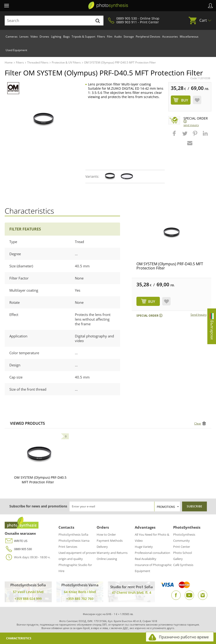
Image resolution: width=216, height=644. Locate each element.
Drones (44, 37)
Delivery (102, 547)
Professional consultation (152, 553)
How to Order (106, 534)
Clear (198, 423)
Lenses (24, 37)
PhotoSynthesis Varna (74, 541)
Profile (210, 6)
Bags (66, 37)
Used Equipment (16, 50)
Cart (203, 20)
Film (110, 37)
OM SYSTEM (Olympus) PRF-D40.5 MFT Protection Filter (170, 266)
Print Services (68, 547)
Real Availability (146, 559)
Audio (118, 37)
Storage (129, 37)
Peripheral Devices (148, 37)
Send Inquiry (191, 125)
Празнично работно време (184, 637)
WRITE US (16, 541)
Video (34, 37)
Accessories (170, 37)
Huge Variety (144, 547)
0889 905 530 (18, 549)
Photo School (183, 553)
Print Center (182, 547)
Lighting (56, 37)
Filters (101, 37)
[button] (175, 136)
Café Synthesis (183, 565)
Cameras (12, 37)
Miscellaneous (189, 37)
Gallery (178, 559)
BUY (152, 301)
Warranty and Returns (112, 553)
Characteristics (19, 638)
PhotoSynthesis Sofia (73, 534)
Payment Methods (110, 541)
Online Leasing (107, 559)
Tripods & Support (83, 37)
